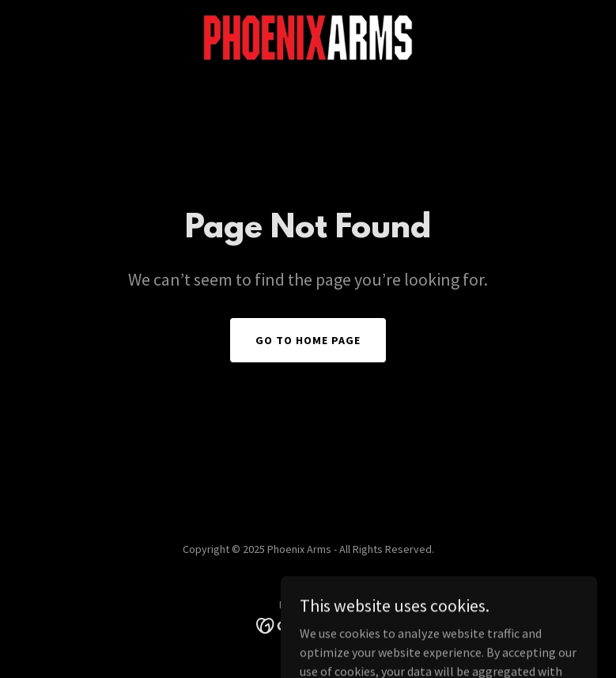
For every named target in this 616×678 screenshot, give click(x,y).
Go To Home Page (308, 340)
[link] (308, 38)
